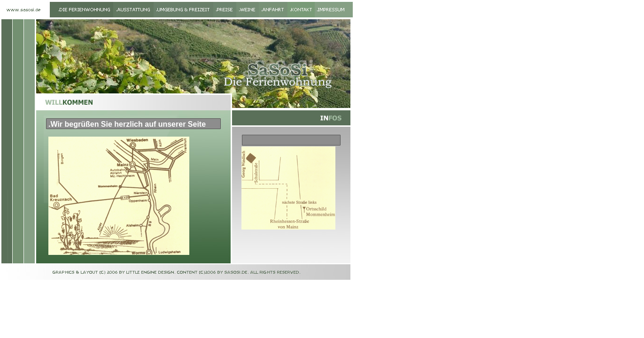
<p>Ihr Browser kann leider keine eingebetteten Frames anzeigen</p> (133, 200)
